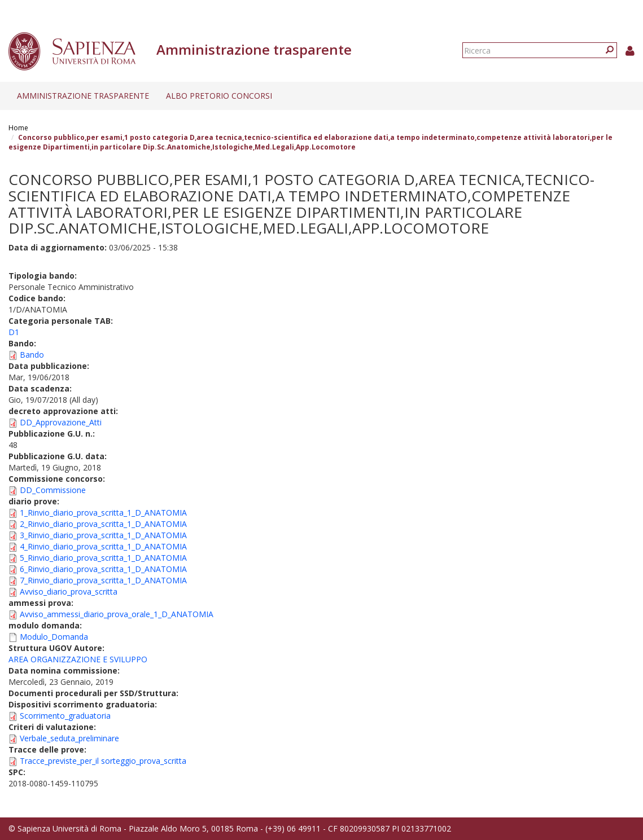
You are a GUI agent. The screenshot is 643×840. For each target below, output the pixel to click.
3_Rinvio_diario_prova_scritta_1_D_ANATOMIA (103, 535)
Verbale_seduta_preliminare (69, 738)
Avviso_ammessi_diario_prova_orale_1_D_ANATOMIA (117, 614)
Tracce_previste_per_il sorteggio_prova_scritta (103, 761)
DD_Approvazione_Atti (61, 422)
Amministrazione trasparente (83, 96)
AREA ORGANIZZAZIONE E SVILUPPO (78, 659)
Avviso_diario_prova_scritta (69, 591)
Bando (32, 355)
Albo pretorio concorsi (219, 96)
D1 (14, 332)
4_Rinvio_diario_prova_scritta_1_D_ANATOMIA (103, 546)
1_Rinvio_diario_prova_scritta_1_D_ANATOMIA (103, 513)
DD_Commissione (53, 490)
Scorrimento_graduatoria (65, 716)
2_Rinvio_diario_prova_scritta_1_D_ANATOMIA (103, 524)
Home (18, 128)
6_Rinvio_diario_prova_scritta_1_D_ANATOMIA (103, 569)
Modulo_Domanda (54, 637)
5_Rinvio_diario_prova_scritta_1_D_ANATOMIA (103, 558)
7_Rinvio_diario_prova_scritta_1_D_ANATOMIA (103, 580)
